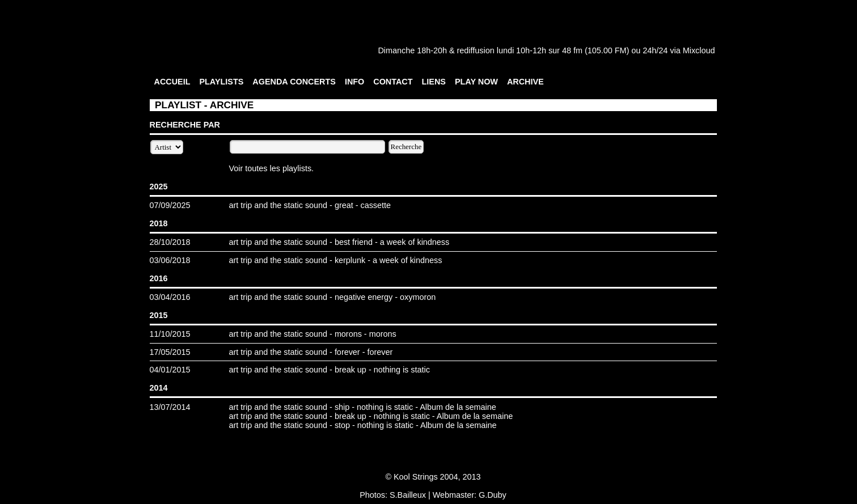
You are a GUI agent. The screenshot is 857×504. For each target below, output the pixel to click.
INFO (354, 82)
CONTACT (393, 82)
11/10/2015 (170, 334)
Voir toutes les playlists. (272, 168)
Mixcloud (699, 50)
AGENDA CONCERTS (294, 82)
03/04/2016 (170, 297)
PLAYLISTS (221, 82)
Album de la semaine (458, 407)
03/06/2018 (170, 260)
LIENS (434, 82)
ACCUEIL (172, 82)
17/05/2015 (170, 352)
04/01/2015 (170, 370)
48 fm (572, 50)
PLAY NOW (476, 82)
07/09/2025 (170, 205)
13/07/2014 (170, 407)
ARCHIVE (525, 82)
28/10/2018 (170, 242)
